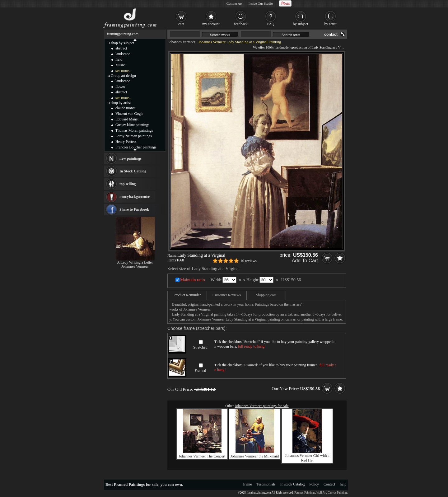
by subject (301, 24)
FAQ (271, 24)
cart (181, 24)
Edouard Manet (127, 119)
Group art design (123, 76)
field (119, 59)
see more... (124, 71)
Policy (314, 484)
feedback (241, 24)
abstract (121, 48)
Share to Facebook (134, 209)
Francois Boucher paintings (136, 147)
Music (120, 65)
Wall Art (321, 493)
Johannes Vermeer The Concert (202, 456)
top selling (128, 184)
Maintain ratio (193, 280)
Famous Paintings (305, 493)
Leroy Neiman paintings (134, 136)
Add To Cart (305, 261)
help (343, 484)
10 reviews (249, 261)
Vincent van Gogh (129, 114)
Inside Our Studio (261, 3)
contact (331, 35)
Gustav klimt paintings (132, 125)
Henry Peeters (126, 142)
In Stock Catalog (133, 171)
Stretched (200, 347)
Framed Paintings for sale (136, 484)
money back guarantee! (135, 197)
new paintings (131, 158)
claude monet (125, 108)
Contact (329, 484)
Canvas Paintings (338, 493)
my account (211, 24)
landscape (123, 54)
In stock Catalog (293, 484)
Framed (201, 371)
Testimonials (266, 484)
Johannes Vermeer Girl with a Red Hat (307, 458)
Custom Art (234, 3)
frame (248, 484)
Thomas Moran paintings (134, 130)
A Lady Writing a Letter (135, 262)
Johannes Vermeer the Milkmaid (255, 456)
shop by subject (122, 43)
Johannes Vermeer (182, 42)
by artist (331, 24)
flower (120, 87)
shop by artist (121, 103)
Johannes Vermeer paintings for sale (262, 406)
